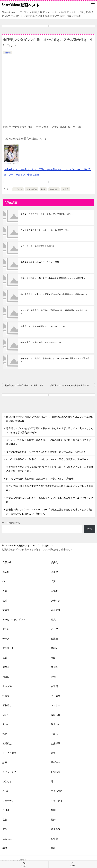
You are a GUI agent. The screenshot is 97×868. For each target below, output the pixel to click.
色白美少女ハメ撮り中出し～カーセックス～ (41, 342)
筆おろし (7, 705)
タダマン (18, 189)
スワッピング (9, 772)
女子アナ (56, 601)
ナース (6, 639)
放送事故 (56, 829)
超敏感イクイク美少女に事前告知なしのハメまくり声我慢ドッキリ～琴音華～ (55, 360)
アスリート (8, 648)
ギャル (6, 629)
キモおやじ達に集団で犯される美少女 (38, 246)
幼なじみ (7, 781)
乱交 (5, 820)
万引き (6, 810)
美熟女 (54, 591)
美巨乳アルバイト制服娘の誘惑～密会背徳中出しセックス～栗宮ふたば (73, 385)
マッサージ (57, 705)
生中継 (54, 839)
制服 (43, 189)
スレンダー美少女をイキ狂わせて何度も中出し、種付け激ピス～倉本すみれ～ (55, 312)
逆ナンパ (56, 724)
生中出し (54, 189)
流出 (53, 848)
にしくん (7, 839)
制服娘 (8, 53)
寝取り (6, 696)
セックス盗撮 (9, 753)
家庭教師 (56, 610)
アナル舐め (32, 189)
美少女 (66, 189)
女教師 (6, 610)
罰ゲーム (56, 762)
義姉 (5, 601)
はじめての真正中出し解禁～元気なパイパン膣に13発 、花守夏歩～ (41, 479)
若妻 (53, 581)
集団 (53, 810)
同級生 (6, 677)
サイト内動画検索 (11, 523)
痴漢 (5, 848)
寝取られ (56, 715)
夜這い (6, 791)
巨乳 (5, 658)
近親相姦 (7, 743)
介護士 (54, 639)
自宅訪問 (56, 772)
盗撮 (53, 753)
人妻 (5, 591)
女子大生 (7, 562)
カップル (7, 686)
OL (4, 581)
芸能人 (54, 648)
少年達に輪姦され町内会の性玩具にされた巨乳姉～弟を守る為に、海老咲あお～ (47, 452)
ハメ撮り (56, 696)
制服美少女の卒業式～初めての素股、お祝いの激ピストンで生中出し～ (27, 385)
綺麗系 (54, 667)
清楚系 (6, 667)
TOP (20, 546)
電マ (53, 781)
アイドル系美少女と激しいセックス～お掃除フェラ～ (45, 230)
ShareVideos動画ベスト (21, 5)
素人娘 (6, 572)
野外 (53, 820)
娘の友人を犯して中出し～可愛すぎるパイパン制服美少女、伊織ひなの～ (54, 294)
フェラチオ (8, 801)
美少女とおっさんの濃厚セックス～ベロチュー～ (43, 326)
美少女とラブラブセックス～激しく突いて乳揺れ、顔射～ (47, 214)
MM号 (5, 715)
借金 (5, 829)
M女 (53, 658)
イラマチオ (57, 801)
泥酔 (5, 734)
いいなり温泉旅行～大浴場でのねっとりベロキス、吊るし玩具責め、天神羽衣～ (47, 459)
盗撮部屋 (56, 743)
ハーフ (54, 629)
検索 (90, 529)
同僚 (53, 677)
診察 (5, 762)
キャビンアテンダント (14, 620)
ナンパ (6, 724)
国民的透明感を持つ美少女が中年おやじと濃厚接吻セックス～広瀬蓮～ (53, 278)
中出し (54, 734)
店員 (53, 620)
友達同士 (56, 686)
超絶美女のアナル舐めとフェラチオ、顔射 (40, 262)
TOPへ (73, 864)
